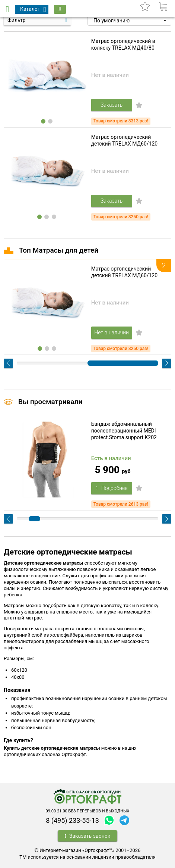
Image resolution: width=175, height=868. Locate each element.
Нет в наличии (112, 332)
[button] (129, 21)
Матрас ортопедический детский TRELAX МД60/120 (125, 140)
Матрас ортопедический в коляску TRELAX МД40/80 (123, 44)
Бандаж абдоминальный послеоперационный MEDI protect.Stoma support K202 (124, 431)
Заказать (112, 105)
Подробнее (112, 488)
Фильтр (17, 20)
